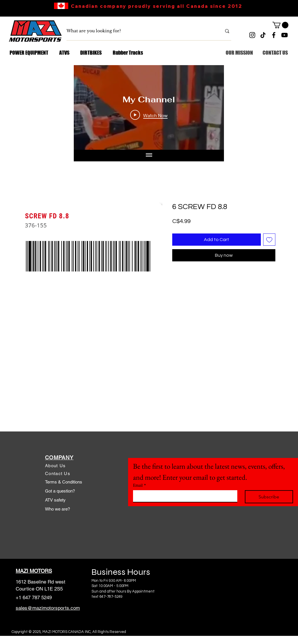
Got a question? (60, 491)
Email (139, 485)
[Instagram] (252, 35)
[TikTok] (263, 35)
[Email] (183, 496)
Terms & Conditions (64, 482)
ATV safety (55, 500)
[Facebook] (274, 35)
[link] (280, 25)
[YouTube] (284, 35)
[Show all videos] (149, 156)
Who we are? (58, 509)
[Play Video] (149, 115)
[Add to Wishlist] (269, 240)
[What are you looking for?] (140, 31)
